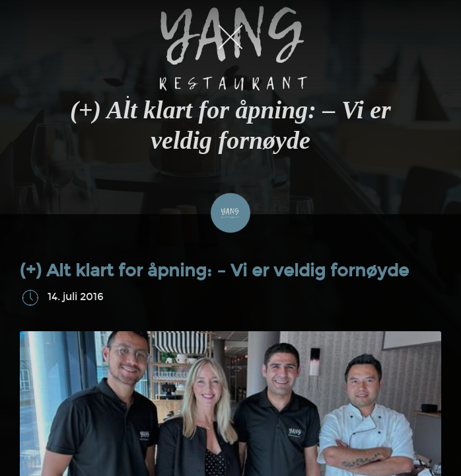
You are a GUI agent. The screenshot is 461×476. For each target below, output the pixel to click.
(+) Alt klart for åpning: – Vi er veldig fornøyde (214, 271)
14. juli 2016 (76, 297)
